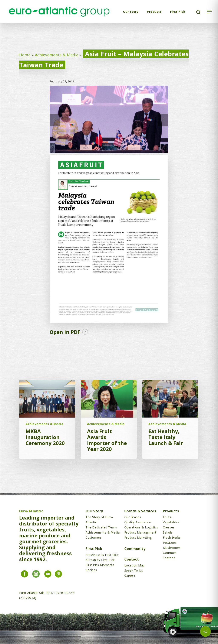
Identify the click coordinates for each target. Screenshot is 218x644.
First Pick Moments (100, 565)
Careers (130, 576)
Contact (132, 559)
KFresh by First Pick (100, 560)
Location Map (135, 565)
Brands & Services (140, 511)
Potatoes (170, 543)
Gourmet (169, 553)
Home (25, 55)
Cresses (169, 527)
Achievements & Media (57, 55)
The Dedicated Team (101, 527)
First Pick (178, 12)
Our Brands (133, 517)
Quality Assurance (138, 522)
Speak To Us (134, 570)
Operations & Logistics (141, 527)
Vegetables (171, 522)
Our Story (131, 12)
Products (154, 12)
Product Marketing (138, 537)
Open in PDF (65, 332)
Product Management (140, 532)
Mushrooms (172, 548)
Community (135, 549)
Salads (168, 532)
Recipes (91, 570)
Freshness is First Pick (102, 555)
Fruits (167, 517)
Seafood (169, 558)
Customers (94, 537)
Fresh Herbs (172, 537)
